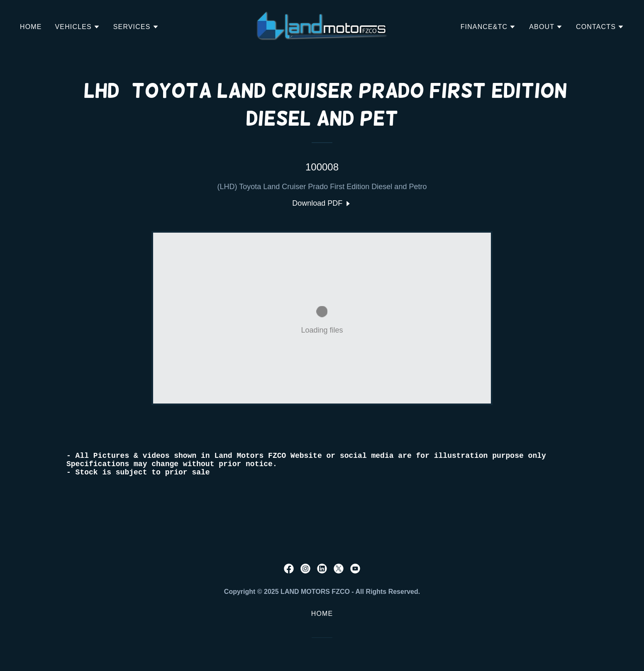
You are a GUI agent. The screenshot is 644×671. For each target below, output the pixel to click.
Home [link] (31, 27)
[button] (78, 27)
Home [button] (322, 614)
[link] (322, 26)
